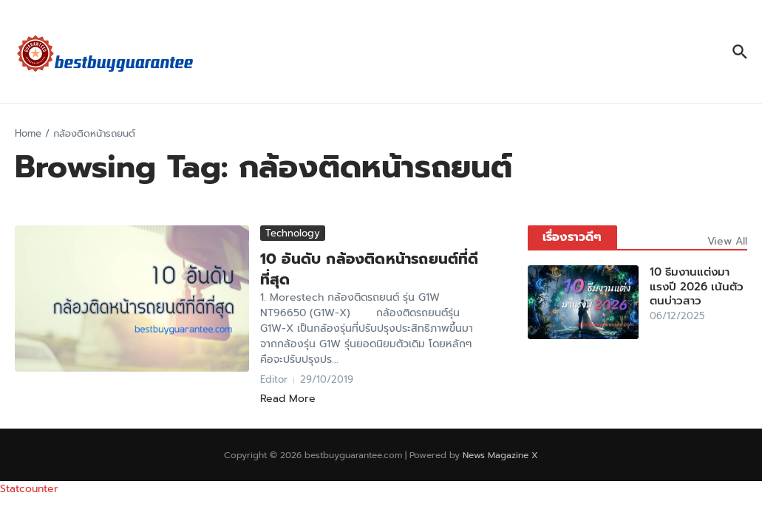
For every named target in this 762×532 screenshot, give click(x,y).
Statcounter (29, 489)
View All (727, 241)
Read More (288, 399)
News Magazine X (500, 455)
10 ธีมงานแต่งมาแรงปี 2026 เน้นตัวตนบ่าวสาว (697, 286)
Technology (293, 233)
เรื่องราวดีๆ (572, 237)
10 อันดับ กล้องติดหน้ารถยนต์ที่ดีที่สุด (370, 269)
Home (28, 133)
